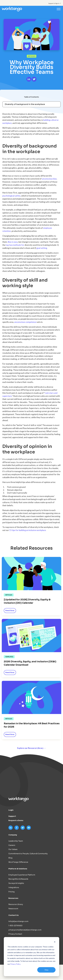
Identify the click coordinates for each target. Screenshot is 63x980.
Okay (46, 970)
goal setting (42, 248)
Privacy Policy (15, 964)
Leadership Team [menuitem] (16, 841)
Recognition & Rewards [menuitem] (18, 879)
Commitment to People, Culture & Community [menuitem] (28, 854)
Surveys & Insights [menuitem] (16, 884)
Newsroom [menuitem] (13, 909)
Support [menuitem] (12, 817)
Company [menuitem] (13, 835)
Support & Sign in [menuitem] (54, 3)
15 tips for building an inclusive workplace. (28, 530)
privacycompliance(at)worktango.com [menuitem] (25, 930)
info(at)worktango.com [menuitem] (18, 922)
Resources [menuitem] (13, 899)
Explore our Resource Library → (31, 748)
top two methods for (15, 245)
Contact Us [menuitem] (14, 916)
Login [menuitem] (11, 810)
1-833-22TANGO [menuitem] (15, 926)
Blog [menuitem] (10, 858)
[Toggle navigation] (59, 9)
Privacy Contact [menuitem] (15, 934)
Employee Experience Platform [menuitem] (22, 875)
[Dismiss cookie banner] (55, 942)
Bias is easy (13, 242)
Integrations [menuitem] (14, 888)
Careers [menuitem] (12, 845)
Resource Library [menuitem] (16, 905)
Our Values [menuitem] (13, 850)
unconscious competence (25, 322)
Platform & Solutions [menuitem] (18, 869)
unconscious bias (49, 179)
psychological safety (11, 196)
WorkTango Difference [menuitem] (18, 862)
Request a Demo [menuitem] (16, 821)
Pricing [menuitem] (11, 892)
